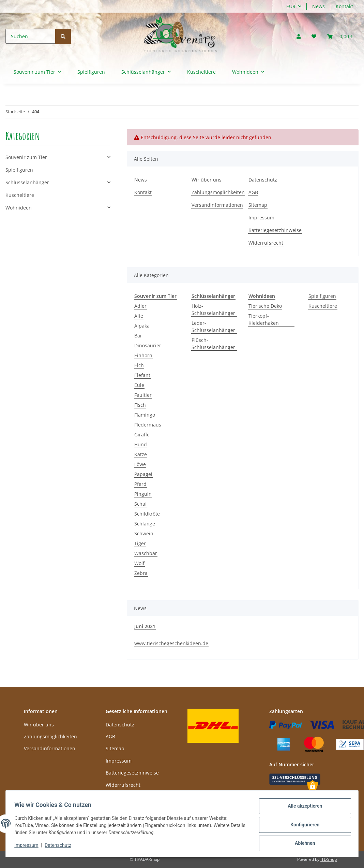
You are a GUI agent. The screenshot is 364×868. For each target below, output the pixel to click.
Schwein (144, 533)
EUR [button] (291, 6)
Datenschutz (263, 180)
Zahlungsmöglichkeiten (218, 192)
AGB (253, 192)
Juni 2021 (145, 626)
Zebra (141, 573)
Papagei (143, 474)
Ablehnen (302, 844)
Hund (141, 444)
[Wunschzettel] (314, 36)
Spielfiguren (322, 296)
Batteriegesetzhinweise (275, 230)
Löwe (140, 464)
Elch (139, 365)
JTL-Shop (329, 859)
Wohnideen (19, 208)
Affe (139, 316)
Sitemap (258, 205)
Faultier (143, 395)
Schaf (141, 504)
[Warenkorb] (340, 36)
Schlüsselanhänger (27, 182)
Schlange (145, 524)
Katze (141, 454)
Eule (139, 385)
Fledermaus (148, 425)
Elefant (142, 375)
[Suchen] (31, 36)
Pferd (140, 484)
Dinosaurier (148, 345)
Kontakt (344, 6)
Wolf (139, 563)
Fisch (140, 405)
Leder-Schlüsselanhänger (213, 327)
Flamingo (145, 415)
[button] (299, 36)
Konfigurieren (302, 826)
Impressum (261, 218)
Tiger (140, 543)
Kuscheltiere (323, 306)
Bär (138, 336)
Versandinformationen (217, 205)
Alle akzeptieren (302, 808)
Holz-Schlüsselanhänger (213, 309)
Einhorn (143, 355)
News (318, 6)
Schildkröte (147, 514)
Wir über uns (207, 180)
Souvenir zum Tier (26, 157)
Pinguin (143, 494)
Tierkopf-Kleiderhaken (264, 319)
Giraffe (142, 435)
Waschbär (146, 553)
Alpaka (142, 326)
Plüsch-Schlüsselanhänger (213, 344)
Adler (140, 306)
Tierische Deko (265, 306)
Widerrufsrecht (266, 243)
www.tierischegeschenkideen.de (171, 643)
